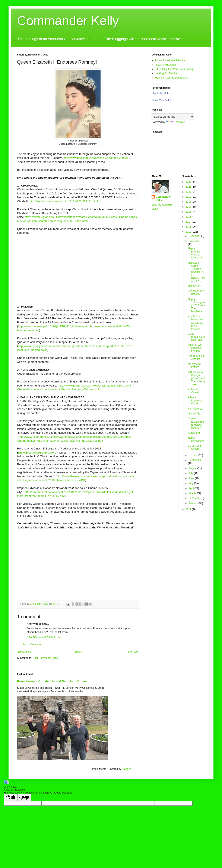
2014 (189, 222)
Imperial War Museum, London (195, 348)
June (192, 478)
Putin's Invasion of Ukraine (170, 60)
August (193, 468)
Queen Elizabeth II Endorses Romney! (196, 423)
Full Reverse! (195, 409)
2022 (189, 182)
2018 (189, 202)
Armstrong (194, 433)
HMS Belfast (195, 286)
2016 (189, 212)
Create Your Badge (161, 100)
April (191, 488)
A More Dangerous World (196, 400)
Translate (175, 122)
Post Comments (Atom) (46, 658)
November (194, 241)
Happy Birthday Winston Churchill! (195, 253)
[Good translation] (10, 798)
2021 (189, 187)
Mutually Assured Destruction (171, 78)
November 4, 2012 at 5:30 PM (44, 637)
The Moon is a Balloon (196, 293)
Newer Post (25, 652)
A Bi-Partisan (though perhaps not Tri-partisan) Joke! (196, 378)
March (192, 493)
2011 (189, 509)
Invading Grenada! (165, 65)
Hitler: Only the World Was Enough (175, 69)
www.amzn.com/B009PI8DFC (37, 453)
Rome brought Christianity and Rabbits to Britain (52, 681)
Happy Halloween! (196, 439)
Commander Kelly (68, 21)
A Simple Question (195, 391)
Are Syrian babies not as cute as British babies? (195, 323)
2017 (189, 207)
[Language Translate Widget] (173, 117)
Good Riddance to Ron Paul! (196, 337)
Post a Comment (32, 645)
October (193, 455)
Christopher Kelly (161, 93)
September (195, 460)
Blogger (126, 769)
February (194, 498)
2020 (189, 192)
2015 (189, 217)
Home (79, 652)
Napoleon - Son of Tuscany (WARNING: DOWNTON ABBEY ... (196, 272)
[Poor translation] (24, 798)
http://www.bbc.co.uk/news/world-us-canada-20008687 (98, 158)
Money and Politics (194, 366)
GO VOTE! (194, 414)
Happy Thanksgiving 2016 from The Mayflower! (196, 305)
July (191, 473)
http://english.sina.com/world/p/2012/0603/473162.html (64, 201)
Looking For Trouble (166, 73)
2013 (189, 227)
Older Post (132, 652)
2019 (189, 197)
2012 (189, 232)
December (195, 236)
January (193, 503)
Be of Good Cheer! (194, 447)
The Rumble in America (196, 357)
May (191, 483)
